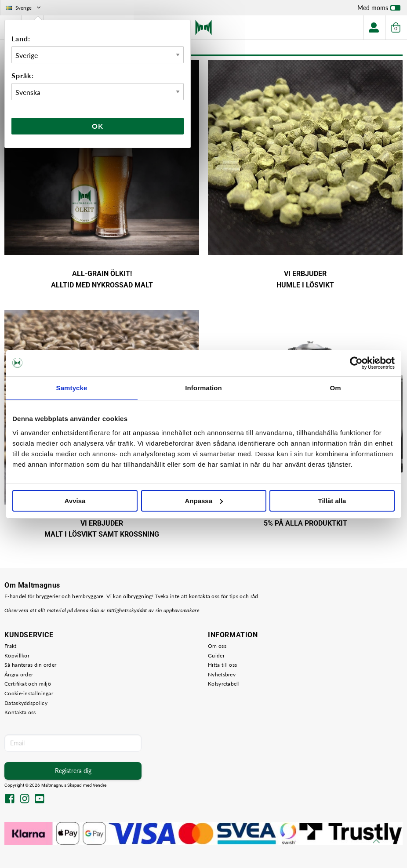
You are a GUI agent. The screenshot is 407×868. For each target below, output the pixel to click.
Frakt (11, 646)
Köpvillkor (17, 656)
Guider (216, 656)
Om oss (217, 646)
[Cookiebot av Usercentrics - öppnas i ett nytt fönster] (356, 363)
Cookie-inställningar (29, 693)
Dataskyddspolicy (26, 703)
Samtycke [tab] (72, 388)
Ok (98, 126)
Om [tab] (335, 388)
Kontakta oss (20, 712)
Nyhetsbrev (222, 674)
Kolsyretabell (224, 684)
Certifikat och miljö (28, 684)
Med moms (379, 10)
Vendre (100, 785)
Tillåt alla (332, 501)
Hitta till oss (222, 665)
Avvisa (75, 501)
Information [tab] (203, 388)
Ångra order (19, 674)
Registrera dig (73, 771)
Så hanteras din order (30, 665)
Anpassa (204, 501)
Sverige (24, 8)
